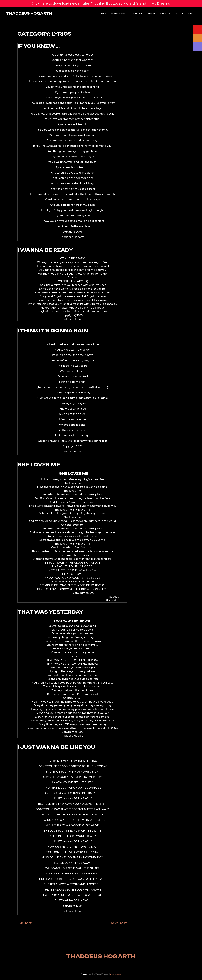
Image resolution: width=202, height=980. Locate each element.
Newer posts (119, 923)
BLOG (179, 13)
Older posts (25, 923)
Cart (191, 13)
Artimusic (116, 974)
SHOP (151, 13)
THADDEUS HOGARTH (29, 13)
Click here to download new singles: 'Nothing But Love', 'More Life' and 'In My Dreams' (101, 3)
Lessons (165, 13)
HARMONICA (119, 13)
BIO (104, 13)
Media (137, 13)
